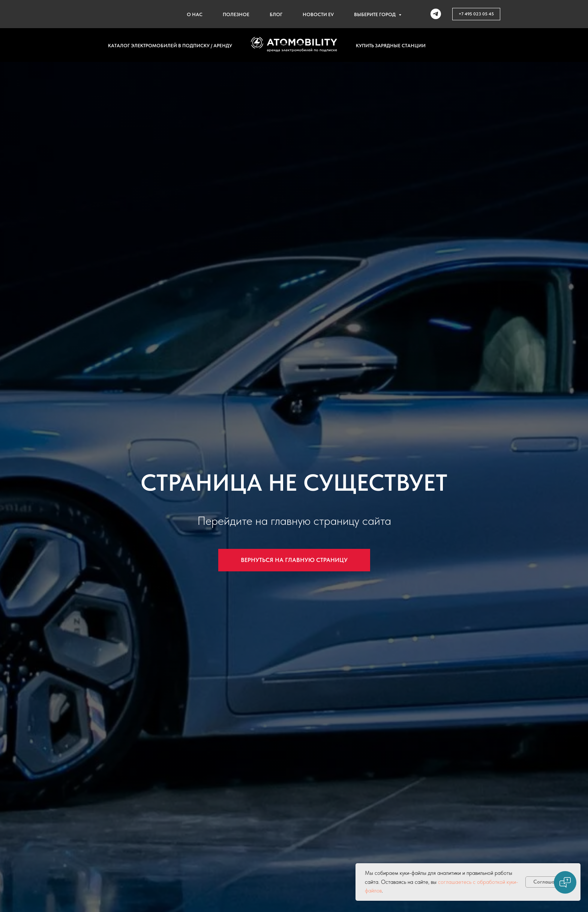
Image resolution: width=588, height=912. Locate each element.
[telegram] (436, 14)
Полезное (236, 14)
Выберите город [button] (375, 14)
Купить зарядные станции (391, 46)
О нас (195, 14)
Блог (276, 14)
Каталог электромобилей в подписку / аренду (170, 46)
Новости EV (318, 14)
